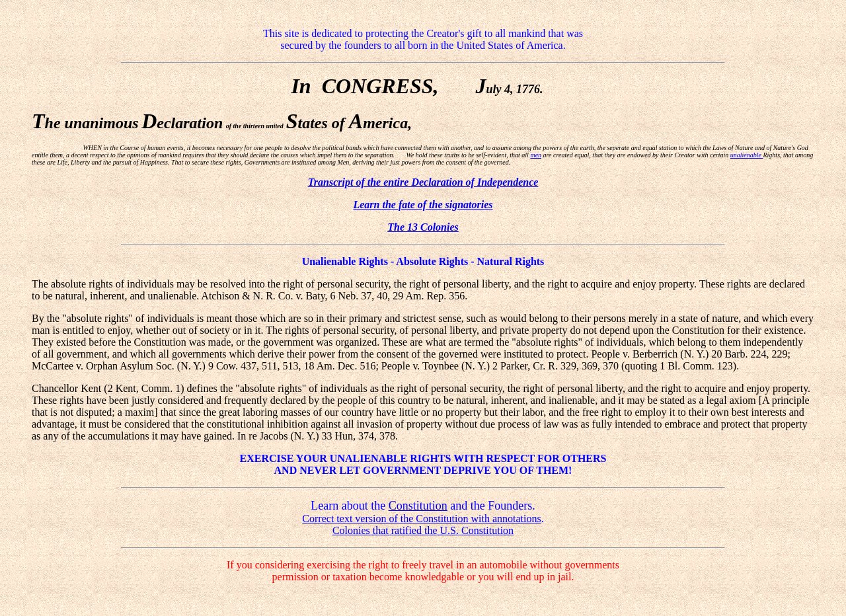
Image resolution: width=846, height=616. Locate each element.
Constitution (418, 506)
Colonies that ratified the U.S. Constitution (423, 530)
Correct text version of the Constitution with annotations (421, 519)
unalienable (747, 155)
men (536, 155)
